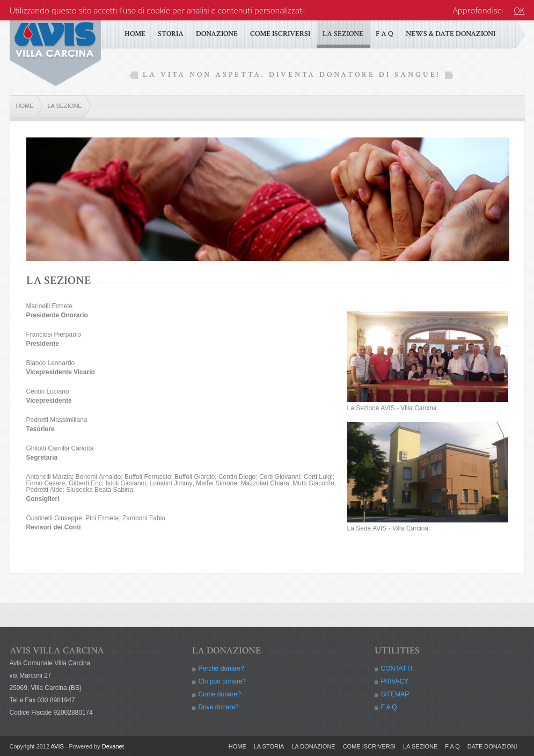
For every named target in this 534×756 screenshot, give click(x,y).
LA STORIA (269, 746)
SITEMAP (395, 694)
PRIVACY (395, 681)
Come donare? (220, 694)
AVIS (57, 746)
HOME (135, 34)
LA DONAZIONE (313, 746)
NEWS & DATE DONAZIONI (451, 34)
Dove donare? (219, 707)
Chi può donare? (222, 681)
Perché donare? (221, 668)
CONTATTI (397, 668)
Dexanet (113, 746)
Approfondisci (478, 10)
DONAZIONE (217, 34)
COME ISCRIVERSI (280, 34)
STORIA (171, 34)
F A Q (385, 34)
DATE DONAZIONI (492, 746)
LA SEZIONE (343, 34)
